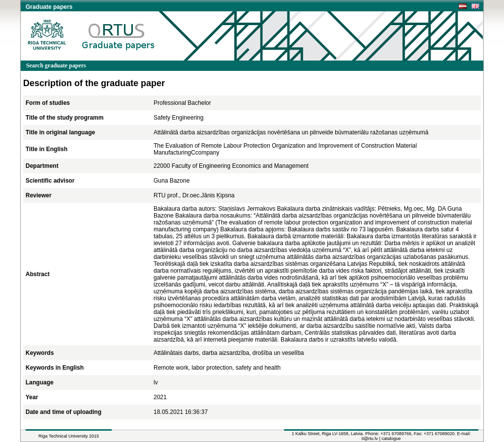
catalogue (391, 439)
